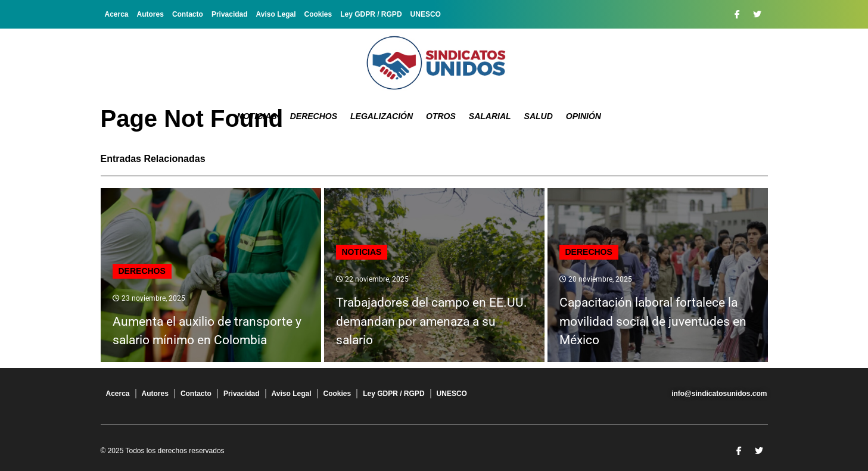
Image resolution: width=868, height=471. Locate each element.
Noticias (257, 116)
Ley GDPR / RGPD (371, 14)
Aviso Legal (276, 14)
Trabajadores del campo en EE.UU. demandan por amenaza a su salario (432, 321)
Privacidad (230, 14)
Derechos (314, 116)
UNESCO (426, 14)
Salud (539, 116)
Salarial (490, 116)
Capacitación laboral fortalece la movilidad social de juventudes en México (653, 321)
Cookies (318, 14)
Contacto (188, 14)
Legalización (382, 116)
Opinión (584, 116)
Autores (150, 14)
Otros (441, 116)
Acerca (117, 14)
